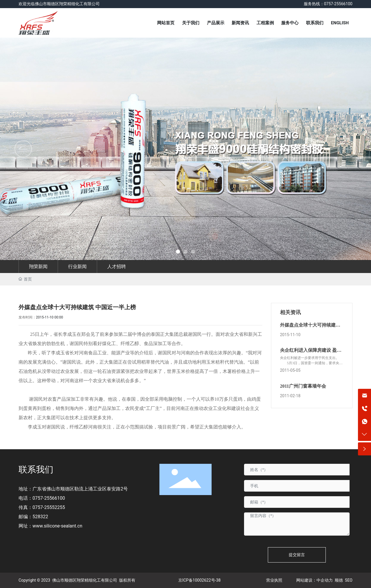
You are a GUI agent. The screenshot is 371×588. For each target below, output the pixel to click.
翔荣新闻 (38, 266)
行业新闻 (77, 266)
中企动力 (325, 580)
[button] (348, 149)
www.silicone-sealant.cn (57, 526)
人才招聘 (117, 266)
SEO (349, 580)
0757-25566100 (49, 498)
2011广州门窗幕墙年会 (303, 386)
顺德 (339, 580)
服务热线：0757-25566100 (328, 4)
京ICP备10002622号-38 (199, 580)
